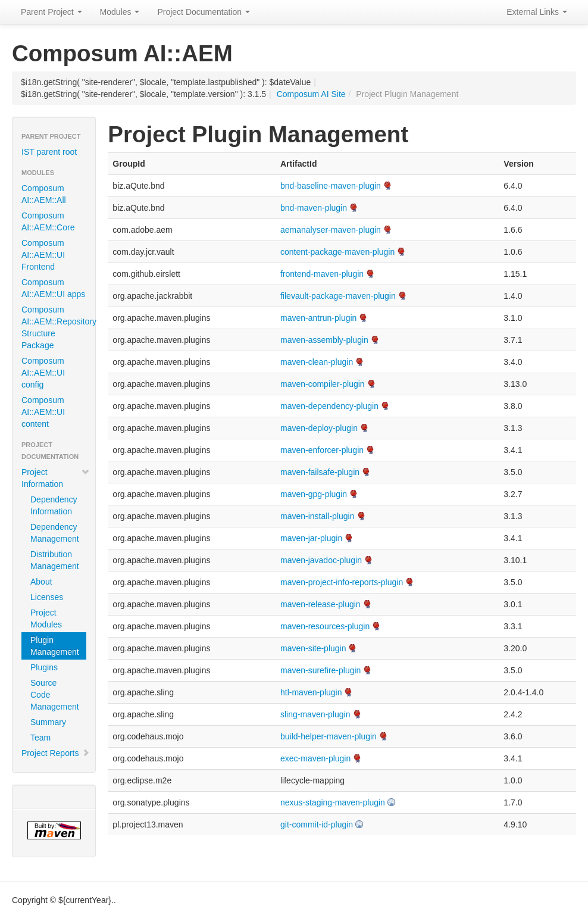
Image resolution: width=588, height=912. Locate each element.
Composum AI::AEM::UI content (43, 412)
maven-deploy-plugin (319, 428)
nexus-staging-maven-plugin (333, 802)
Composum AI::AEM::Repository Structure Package (58, 327)
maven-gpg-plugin (314, 494)
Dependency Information (54, 505)
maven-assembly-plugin (324, 340)
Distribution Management (55, 560)
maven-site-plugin (313, 648)
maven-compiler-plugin (323, 384)
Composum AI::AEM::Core (48, 221)
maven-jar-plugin (311, 538)
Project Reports (56, 753)
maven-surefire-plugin (320, 670)
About (41, 582)
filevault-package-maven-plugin (338, 296)
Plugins (44, 667)
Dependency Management (55, 533)
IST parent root (49, 152)
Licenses (47, 597)
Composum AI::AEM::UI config (43, 373)
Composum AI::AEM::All (44, 194)
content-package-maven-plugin (337, 252)
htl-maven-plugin (311, 692)
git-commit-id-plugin (317, 824)
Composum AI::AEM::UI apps (53, 288)
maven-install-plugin (318, 516)
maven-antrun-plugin (318, 318)
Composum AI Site (311, 94)
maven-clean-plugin (317, 362)
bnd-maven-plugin (314, 208)
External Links (537, 12)
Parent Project (51, 12)
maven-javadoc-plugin (321, 560)
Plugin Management (55, 646)
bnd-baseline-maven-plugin (331, 186)
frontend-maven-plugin (322, 274)
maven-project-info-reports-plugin (342, 582)
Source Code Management (55, 695)
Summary (48, 722)
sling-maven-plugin (315, 714)
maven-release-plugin (320, 604)
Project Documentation (204, 12)
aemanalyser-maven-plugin (331, 230)
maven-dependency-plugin (329, 406)
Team (40, 738)
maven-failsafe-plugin (320, 472)
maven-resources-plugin (325, 626)
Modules (120, 12)
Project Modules (46, 619)
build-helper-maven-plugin (329, 736)
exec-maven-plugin (315, 758)
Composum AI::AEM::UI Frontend (43, 255)
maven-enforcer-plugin (322, 450)
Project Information (56, 478)
